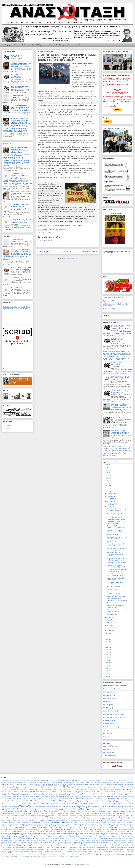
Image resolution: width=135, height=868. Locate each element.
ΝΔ (51, 826)
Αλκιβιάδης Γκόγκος (18, 786)
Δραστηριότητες (29, 804)
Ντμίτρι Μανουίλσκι (65, 828)
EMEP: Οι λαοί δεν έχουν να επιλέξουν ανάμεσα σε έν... (115, 583)
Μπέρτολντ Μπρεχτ (127, 824)
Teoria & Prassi (48, 857)
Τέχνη (16, 844)
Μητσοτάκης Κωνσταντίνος (123, 822)
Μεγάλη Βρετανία (112, 821)
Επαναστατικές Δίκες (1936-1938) (29, 808)
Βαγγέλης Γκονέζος (77, 791)
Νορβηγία (19, 828)
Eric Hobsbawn (121, 850)
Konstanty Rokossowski (79, 853)
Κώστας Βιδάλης (30, 819)
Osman (51, 855)
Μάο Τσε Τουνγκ (55, 821)
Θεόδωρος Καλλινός (19, 812)
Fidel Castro (24, 851)
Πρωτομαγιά (99, 835)
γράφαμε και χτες (80, 70)
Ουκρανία (61, 830)
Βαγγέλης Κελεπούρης (89, 791)
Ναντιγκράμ (20, 826)
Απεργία (130, 788)
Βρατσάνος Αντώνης (63, 795)
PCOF (123, 855)
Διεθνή (44, 232)
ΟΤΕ (43, 830)
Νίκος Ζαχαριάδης (106, 826)
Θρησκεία (79, 812)
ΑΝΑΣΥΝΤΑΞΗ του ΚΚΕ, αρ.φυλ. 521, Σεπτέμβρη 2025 (121, 326)
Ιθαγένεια (109, 812)
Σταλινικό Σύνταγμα (93, 839)
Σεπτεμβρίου (111, 501)
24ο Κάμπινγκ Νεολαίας (82, 782)
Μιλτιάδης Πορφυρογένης (16, 824)
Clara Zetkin (39, 850)
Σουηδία (68, 839)
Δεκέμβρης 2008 (37, 800)
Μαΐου (109, 620)
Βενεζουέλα (77, 793)
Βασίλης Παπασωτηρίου (27, 793)
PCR (3, 857)
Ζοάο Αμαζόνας (114, 810)
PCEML (96, 855)
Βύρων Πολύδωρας (86, 795)
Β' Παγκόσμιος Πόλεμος (65, 791)
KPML (91, 853)
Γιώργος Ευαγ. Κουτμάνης (30, 798)
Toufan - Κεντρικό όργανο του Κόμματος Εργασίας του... (116, 559)
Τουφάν (106, 730)
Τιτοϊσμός (53, 844)
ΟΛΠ (131, 828)
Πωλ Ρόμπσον (122, 835)
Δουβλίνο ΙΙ (19, 804)
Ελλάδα (21, 806)
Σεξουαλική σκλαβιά (84, 837)
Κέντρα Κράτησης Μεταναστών (106, 815)
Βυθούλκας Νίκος (76, 795)
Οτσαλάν (47, 830)
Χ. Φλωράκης (119, 846)
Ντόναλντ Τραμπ (75, 828)
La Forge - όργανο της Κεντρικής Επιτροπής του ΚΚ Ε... (117, 570)
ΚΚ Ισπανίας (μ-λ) (109, 702)
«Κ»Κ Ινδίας (51, 781)
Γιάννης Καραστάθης (108, 797)
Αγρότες (24, 784)
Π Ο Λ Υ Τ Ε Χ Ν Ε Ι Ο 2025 (120, 417)
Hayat (123, 851)
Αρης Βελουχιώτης (60, 790)
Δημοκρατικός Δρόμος (126, 800)
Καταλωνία (46, 815)
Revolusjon (23, 857)
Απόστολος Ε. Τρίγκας (34, 790)
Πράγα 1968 (35, 835)
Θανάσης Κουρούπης (8, 812)
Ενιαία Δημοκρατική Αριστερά (81, 806)
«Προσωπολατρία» (103, 781)
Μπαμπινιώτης (93, 824)
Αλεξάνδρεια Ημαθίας (111, 784)
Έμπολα (60, 806)
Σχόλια (7, 429)
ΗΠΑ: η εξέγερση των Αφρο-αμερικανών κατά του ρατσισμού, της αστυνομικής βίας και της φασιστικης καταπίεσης (16, 208)
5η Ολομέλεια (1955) (118, 782)
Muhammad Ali (20, 855)
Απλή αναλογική (13, 790)
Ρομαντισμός (45, 837)
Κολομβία (38, 817)
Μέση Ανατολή (46, 822)
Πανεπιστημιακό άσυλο (16, 831)
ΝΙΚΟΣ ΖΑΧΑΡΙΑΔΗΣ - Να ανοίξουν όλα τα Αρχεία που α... (117, 514)
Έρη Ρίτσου (113, 808)
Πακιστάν (99, 830)
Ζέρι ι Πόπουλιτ (94, 810)
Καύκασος (73, 815)
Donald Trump (73, 850)
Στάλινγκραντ (82, 839)
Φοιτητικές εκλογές (78, 846)
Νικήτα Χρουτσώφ (86, 826)
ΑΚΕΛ (79, 784)
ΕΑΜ (45, 804)
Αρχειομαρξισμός (94, 790)
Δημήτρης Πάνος (103, 800)
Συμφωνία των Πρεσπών (21, 840)
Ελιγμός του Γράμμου (11, 806)
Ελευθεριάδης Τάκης (125, 804)
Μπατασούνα (101, 824)
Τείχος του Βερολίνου (121, 842)
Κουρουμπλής (88, 817)
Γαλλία (122, 795)
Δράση (70, 45)
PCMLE (104, 855)
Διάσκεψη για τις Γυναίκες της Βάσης (54, 802)
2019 (107, 483)
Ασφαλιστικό (122, 790)
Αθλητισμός (62, 784)
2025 (107, 467)
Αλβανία (97, 784)
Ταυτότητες (112, 842)
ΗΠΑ (132, 810)
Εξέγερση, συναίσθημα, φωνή (116, 587)
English (79, 45)
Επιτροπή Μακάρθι (68, 808)
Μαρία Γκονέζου (71, 821)
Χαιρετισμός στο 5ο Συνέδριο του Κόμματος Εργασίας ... (117, 549)
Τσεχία (130, 844)
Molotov (9, 855)
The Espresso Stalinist (110, 755)
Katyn (40, 853)
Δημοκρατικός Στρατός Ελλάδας (9, 802)
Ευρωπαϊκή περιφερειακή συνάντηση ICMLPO (48, 810)
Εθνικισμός (61, 804)
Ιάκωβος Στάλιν (87, 812)
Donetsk (80, 850)
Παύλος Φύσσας (27, 833)
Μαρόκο (97, 820)
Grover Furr (102, 851)
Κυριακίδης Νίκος (124, 817)
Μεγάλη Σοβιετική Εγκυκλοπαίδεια (17, 822)
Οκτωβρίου (111, 499)
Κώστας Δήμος (38, 819)
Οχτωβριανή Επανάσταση (73, 830)
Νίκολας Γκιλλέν (95, 826)
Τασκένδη (94, 842)
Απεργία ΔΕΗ (4, 790)
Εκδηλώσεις (60, 45)
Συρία (43, 842)
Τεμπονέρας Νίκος (7, 844)
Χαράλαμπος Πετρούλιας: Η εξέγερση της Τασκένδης (120, 405)
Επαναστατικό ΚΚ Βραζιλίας (112, 689)
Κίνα (121, 815)
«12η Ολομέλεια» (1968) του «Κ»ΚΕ (9, 781)
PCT (17, 857)
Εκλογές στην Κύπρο (113, 535)
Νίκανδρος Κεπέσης (73, 826)
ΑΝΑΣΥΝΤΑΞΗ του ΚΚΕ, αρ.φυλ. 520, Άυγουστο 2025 (121, 392)
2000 (107, 673)
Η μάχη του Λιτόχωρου (124, 810)
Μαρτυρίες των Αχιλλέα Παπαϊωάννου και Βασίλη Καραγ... (115, 554)
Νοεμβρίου (110, 496)
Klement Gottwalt (59, 853)
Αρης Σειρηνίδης (71, 790)
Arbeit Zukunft (108, 733)
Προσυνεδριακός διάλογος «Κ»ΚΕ (86, 835)
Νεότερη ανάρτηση (44, 252)
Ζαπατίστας (74, 810)
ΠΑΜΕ (114, 830)
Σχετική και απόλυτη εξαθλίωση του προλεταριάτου (66, 842)
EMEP (94, 849)
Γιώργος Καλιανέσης (42, 798)
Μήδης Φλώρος (92, 822)
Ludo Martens (98, 853)
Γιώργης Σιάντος (18, 798)
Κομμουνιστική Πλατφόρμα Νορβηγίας (115, 717)
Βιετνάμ (85, 793)
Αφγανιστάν (24, 791)
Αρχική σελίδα (66, 252)
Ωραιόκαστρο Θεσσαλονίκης (77, 848)
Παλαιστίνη (106, 830)
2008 (107, 652)
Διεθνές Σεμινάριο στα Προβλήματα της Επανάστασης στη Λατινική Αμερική (86, 802)
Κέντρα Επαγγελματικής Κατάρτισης (89, 815)
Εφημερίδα (66, 810)
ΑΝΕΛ (89, 786)
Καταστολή (53, 815)
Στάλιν (73, 839)
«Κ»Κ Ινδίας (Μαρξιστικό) (61, 781)
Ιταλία (52, 813)
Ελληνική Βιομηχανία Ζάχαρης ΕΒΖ (38, 806)
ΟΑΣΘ (87, 828)
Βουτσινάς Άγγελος (33, 795)
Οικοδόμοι (97, 828)
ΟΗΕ (91, 828)
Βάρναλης (104, 791)
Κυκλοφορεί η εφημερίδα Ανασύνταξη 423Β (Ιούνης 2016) (117, 566)
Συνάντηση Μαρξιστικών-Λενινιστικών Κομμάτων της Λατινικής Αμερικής (97, 840)
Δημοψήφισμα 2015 (31, 802)
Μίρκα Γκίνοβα (27, 824)
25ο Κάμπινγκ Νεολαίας (95, 782)
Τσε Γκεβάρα (124, 844)
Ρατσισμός (6, 837)
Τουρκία (49, 232)
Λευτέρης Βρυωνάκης (122, 819)
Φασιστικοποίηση (46, 846)
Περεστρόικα (36, 833)
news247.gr (28, 855)
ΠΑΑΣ (85, 830)
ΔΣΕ (39, 804)
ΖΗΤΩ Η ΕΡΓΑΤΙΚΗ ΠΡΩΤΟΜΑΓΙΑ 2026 (117, 339)
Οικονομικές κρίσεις (123, 828)
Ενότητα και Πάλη (116, 806)
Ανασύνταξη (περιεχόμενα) (55, 786)
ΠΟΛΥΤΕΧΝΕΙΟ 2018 (17, 278)
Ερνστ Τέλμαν (121, 808)
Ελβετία (117, 804)
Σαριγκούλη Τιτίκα (64, 837)
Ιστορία (34, 813)
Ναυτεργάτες (45, 826)
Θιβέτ (74, 812)
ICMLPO (106, 736)
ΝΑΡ (26, 826)
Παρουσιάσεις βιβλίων (13, 833)
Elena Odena (87, 849)
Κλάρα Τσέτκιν (19, 817)
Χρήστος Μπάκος (32, 848)
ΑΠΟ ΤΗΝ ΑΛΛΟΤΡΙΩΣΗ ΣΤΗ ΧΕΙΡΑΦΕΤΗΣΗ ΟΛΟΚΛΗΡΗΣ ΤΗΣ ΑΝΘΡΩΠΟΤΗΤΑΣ (120, 378)
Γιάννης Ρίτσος (129, 797)
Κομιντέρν (54, 817)
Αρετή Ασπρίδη (51, 790)
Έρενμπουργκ (106, 808)
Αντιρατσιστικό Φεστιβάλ (8, 788)
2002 (107, 668)
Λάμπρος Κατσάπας (79, 819)
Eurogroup (4, 851)
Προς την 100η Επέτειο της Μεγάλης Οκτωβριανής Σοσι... (116, 527)
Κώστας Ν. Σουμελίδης (49, 819)
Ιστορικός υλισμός (45, 814)
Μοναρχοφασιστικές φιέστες (72, 824)
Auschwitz (10, 850)
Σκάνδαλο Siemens (128, 837)
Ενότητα (105, 806)
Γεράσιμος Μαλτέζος (51, 797)
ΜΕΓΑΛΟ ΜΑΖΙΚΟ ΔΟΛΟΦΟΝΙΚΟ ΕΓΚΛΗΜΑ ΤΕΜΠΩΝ (21, 87)
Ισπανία (26, 813)
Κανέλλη (66, 814)
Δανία (11, 800)
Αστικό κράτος (114, 790)
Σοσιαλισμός (28, 839)
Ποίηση (17, 835)
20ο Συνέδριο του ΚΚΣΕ (28, 782)
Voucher (74, 857)
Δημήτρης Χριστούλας (114, 800)
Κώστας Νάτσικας (60, 819)
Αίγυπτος (69, 784)
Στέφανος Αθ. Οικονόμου (128, 839)
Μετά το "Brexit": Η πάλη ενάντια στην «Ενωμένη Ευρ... (116, 545)
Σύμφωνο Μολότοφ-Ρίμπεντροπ (36, 840)
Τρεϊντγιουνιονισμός (93, 844)
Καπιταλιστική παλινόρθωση (119, 813)
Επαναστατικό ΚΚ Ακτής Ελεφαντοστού (115, 686)
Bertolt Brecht (17, 849)
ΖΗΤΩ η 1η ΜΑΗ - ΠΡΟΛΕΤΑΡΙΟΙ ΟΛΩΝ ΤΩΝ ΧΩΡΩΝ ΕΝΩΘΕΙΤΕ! (21, 269)
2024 (107, 470)
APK (126, 848)
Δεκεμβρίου (111, 494)
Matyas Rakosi (116, 853)
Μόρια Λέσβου (84, 824)
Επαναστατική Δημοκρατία (111, 746)
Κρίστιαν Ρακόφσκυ (106, 817)
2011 (107, 644)
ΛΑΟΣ (87, 819)
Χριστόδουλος (41, 848)
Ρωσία (57, 837)
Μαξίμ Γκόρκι (46, 821)
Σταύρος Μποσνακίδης (116, 839)
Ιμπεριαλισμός (116, 812)
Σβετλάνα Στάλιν (74, 837)
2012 (107, 642)
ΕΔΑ (50, 804)
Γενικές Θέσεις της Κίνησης (38, 797)
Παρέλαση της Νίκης (99, 831)
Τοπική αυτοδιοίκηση (64, 844)
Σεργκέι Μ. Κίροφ (94, 837)
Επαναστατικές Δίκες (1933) (9, 808)
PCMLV (111, 855)
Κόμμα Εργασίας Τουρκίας (111, 711)
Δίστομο (132, 802)
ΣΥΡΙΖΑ (49, 842)
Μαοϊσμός (63, 820)
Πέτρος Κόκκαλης (104, 833)
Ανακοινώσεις (28, 786)
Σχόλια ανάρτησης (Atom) (71, 258)
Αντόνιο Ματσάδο (69, 788)
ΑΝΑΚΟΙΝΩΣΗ (111, 541)
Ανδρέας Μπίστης (72, 786)
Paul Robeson (76, 855)
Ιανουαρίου (111, 631)
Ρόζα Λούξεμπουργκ (28, 837)
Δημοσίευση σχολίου (46, 240)
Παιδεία (91, 829)
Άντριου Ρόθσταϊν (88, 788)
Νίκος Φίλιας (127, 826)
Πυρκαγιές (108, 835)
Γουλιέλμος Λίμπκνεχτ (89, 798)
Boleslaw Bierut (26, 850)
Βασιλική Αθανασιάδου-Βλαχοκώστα (52, 793)
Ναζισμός (14, 826)
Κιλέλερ (116, 815)
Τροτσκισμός (111, 844)
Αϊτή (75, 784)
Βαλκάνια (98, 791)
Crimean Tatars (53, 850)
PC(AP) (83, 855)
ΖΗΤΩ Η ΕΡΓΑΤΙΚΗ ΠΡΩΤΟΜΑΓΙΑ (16, 56)
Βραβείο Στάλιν (44, 795)
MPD (14, 855)
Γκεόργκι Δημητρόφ (76, 798)
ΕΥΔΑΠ (14, 810)
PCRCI (8, 857)
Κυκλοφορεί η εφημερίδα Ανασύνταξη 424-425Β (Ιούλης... (117, 531)
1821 (4, 782)
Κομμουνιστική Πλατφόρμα (65, 817)
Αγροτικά (30, 784)
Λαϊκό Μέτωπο (69, 819)
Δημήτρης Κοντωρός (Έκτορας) (91, 800)
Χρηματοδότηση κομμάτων (17, 848)
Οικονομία (111, 828)
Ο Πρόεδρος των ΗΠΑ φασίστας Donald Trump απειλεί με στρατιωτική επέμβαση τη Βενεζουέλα (21, 222)
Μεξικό (38, 822)
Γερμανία (60, 797)
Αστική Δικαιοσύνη (104, 790)
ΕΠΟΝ (76, 808)
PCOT (129, 855)
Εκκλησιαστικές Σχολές (98, 804)
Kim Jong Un (51, 853)
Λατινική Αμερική (95, 819)
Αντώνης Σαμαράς (109, 788)
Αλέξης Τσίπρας (8, 786)
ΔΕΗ (16, 800)
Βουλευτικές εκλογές (20, 795)
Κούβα (81, 817)
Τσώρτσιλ (12, 846)
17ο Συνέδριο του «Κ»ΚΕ (128, 781)
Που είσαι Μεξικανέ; (113, 603)
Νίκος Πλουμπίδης (118, 826)
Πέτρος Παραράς (114, 833)
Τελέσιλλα (130, 842)
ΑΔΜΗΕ (56, 784)
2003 (107, 665)
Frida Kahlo (75, 851)
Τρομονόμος (103, 844)
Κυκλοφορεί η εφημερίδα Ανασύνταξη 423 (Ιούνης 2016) (117, 600)
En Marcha (103, 849)
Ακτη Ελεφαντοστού (88, 784)
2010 (107, 647)
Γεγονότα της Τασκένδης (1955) (21, 797)
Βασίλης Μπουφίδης (14, 793)
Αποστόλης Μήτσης (23, 790)
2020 (107, 481)
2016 (107, 491)
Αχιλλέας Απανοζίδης (40, 791)
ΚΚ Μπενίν (127, 815)
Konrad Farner (68, 853)
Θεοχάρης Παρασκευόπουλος (46, 812)
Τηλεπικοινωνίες (45, 844)
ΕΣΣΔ (3, 810)
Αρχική (7, 45)
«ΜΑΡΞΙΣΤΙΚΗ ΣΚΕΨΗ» (80, 781)
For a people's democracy (36, 851)
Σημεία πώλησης (104, 837)
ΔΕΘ (20, 800)
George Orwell (83, 851)
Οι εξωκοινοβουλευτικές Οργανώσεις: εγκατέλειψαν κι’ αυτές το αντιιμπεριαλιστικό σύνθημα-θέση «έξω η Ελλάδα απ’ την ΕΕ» (122, 434)
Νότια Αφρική (28, 828)
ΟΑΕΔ (82, 828)
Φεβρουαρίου (111, 628)
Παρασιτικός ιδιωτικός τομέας (74, 831)
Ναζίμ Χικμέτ (5, 826)
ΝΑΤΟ (37, 826)
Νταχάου (46, 828)
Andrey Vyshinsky (110, 848)
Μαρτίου (110, 625)
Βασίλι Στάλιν (39, 793)
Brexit (33, 850)
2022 (107, 475)
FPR (46, 851)
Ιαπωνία (94, 812)
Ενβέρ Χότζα (68, 806)
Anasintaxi (61, 230)
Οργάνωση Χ (16, 830)
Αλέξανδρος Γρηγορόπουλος (126, 784)
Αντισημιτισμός (22, 788)
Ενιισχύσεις (92, 806)
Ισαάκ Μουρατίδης (8, 814)
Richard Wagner (31, 857)
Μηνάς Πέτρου (100, 822)
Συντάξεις (37, 842)
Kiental (44, 853)
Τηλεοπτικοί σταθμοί (35, 844)
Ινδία (123, 812)
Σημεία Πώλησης (38, 45)
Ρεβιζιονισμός (15, 837)
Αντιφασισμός (30, 788)
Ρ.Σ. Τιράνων (131, 835)
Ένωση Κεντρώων (128, 806)
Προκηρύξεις (72, 835)
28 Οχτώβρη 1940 (107, 782)
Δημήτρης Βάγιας (55, 800)
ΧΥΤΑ (67, 848)
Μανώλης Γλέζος (37, 821)
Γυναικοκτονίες (125, 798)
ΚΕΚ (78, 815)
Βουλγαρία (10, 795)
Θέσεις (16, 45)
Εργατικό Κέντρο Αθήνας (95, 808)
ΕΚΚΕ (89, 804)
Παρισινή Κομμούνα (123, 831)
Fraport (68, 851)
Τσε (118, 844)
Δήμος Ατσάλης (21, 802)
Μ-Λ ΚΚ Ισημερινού (109, 724)
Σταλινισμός (104, 839)
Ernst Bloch (129, 850)
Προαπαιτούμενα (43, 835)
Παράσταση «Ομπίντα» (88, 831)
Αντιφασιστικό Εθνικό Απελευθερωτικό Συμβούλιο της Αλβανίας (49, 788)
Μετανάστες (56, 822)
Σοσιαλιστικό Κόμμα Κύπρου (58, 839)
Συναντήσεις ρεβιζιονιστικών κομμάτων (55, 840)
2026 (107, 465)
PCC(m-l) (89, 855)
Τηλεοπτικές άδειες (24, 844)
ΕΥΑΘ (9, 810)
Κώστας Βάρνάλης (19, 819)
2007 (107, 655)
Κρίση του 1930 (97, 817)
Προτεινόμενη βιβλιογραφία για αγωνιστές (116, 301)
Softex (37, 857)
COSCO (46, 850)
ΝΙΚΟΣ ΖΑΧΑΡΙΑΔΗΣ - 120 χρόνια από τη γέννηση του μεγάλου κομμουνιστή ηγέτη (117, 448)
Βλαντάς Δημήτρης (92, 793)
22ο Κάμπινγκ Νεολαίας (54, 782)
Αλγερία (103, 784)
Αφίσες (50, 45)
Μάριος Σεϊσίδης (81, 820)
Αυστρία (10, 791)
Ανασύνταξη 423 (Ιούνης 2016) (116, 596)
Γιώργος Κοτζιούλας (64, 798)
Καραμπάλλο (10, 815)
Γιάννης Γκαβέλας (86, 797)
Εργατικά (82, 808)
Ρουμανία (51, 837)
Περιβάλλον (43, 833)
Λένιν (112, 819)
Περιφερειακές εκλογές (54, 833)
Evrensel (106, 749)
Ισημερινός (17, 813)
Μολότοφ (61, 824)
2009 (107, 650)
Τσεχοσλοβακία (5, 846)
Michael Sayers (125, 853)
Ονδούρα (4, 830)
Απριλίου (110, 623)
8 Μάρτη (11, 784)
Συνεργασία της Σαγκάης (28, 842)
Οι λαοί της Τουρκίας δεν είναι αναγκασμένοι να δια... (116, 579)
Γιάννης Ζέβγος (97, 797)
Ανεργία (95, 786)
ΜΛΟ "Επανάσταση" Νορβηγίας (113, 727)
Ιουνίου (109, 617)
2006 (107, 658)
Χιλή (3, 848)
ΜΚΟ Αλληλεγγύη (46, 824)
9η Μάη (17, 784)
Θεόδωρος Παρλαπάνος (31, 812)
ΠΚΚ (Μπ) (11, 835)
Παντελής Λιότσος (42, 831)
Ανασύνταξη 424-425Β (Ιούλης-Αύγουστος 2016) (116, 523)
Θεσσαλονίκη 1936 (66, 812)
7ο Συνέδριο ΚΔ (129, 782)
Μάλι (30, 821)
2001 (107, 671)
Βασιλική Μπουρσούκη (67, 793)
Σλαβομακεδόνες (6, 839)
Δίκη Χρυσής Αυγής (123, 802)
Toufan (55, 857)
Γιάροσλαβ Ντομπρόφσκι (7, 798)
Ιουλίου (109, 507)
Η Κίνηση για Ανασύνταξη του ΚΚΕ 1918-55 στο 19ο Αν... (117, 606)
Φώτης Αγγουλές (110, 846)
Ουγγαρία (54, 830)
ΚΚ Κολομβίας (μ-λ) (109, 705)
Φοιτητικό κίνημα (89, 846)
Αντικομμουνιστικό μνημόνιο (126, 786)
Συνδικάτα (18, 842)
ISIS (13, 853)
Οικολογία (104, 828)
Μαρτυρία (104, 821)
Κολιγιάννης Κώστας (29, 817)
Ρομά (37, 837)
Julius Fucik (26, 853)
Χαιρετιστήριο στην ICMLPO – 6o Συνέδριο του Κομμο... (117, 538)
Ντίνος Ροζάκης (55, 828)
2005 (107, 660)
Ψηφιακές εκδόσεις (109, 309)
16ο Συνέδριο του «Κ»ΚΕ (115, 781)
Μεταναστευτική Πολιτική (70, 822)
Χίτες (7, 848)
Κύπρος (115, 817)
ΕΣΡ (131, 808)
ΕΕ (54, 804)
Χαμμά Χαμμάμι (128, 846)
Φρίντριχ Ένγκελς (100, 846)
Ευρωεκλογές (30, 810)
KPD (87, 853)
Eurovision (10, 851)
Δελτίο (46, 800)
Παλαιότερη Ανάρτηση (90, 252)
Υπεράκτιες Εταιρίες (36, 846)
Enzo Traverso (113, 850)
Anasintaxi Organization (15, 308)
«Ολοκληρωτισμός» (93, 781)
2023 (107, 473)
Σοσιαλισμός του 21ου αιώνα (42, 839)
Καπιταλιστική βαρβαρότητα (100, 813)
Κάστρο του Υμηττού (38, 815)
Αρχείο (85, 790)
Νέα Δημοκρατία (60, 826)
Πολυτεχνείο (26, 835)
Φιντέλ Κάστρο (68, 846)
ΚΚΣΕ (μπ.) (12, 817)
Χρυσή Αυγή (59, 848)
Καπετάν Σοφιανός (86, 814)
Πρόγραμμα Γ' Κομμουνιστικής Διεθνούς (58, 835)
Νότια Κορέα (37, 828)
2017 (107, 489)
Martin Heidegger (107, 853)
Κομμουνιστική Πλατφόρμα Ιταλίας (114, 714)
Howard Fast (129, 851)
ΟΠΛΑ (9, 830)
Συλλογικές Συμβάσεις (8, 840)
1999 (107, 676)
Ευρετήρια (20, 810)
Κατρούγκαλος (65, 815)
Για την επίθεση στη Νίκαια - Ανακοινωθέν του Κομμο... (115, 575)
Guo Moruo (110, 851)
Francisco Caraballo (54, 851)
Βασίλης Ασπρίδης (113, 791)
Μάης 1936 (25, 821)
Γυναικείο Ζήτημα (114, 798)
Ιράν (132, 812)
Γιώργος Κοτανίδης (53, 798)
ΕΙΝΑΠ (67, 804)
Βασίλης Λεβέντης (123, 791)
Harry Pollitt (117, 851)
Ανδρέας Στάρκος (82, 786)
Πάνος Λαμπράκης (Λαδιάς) (30, 831)
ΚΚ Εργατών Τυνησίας (110, 698)
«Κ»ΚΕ (70, 781)
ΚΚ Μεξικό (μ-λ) (108, 708)
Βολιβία (112, 793)
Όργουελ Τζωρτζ (24, 830)
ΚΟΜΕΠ (46, 817)
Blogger (88, 864)
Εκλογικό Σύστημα (109, 804)
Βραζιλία (54, 795)
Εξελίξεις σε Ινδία (112, 614)
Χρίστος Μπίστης (50, 848)
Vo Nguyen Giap (67, 857)
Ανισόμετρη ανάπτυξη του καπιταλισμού (109, 786)
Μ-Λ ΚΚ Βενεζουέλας (110, 721)
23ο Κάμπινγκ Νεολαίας (69, 782)
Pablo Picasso (67, 855)
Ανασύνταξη (38, 786)
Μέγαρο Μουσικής (30, 822)
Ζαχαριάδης (82, 810)
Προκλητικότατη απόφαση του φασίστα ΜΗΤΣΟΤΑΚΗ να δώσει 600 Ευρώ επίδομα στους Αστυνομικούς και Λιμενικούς (21, 108)
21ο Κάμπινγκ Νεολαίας (41, 782)
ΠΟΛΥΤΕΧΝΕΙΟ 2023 (17, 96)
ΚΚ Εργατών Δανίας (109, 695)
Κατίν (58, 815)
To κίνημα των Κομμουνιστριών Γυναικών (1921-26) (116, 593)
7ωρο (5, 784)
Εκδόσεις (25, 45)
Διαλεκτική (40, 802)
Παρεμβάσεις (110, 831)
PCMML (117, 855)
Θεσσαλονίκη (57, 812)
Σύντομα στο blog (112, 589)
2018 (107, 486)
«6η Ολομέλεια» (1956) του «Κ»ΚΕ (27, 781)
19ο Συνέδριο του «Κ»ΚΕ (14, 782)
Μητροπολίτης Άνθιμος (110, 822)
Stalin (42, 857)
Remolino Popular (109, 752)
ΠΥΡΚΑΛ (115, 835)
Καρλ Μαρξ (28, 815)
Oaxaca (40, 855)
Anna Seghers (120, 848)
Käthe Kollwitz (33, 853)
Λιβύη (8, 820)
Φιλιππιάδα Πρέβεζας (57, 846)
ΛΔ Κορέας (104, 819)
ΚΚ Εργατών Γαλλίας (110, 692)
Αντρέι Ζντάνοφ (79, 788)
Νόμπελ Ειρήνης (11, 828)
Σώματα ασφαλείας (85, 842)
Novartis (35, 855)
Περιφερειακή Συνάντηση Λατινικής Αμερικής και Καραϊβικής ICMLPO (79, 833)
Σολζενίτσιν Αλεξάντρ (18, 839)
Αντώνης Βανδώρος (99, 788)
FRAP (63, 851)
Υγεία (27, 846)
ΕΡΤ (127, 808)
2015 (107, 634)
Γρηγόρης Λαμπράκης (102, 798)
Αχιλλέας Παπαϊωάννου (52, 791)
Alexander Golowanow (99, 848)
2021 (107, 478)
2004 (107, 663)
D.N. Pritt (61, 849)
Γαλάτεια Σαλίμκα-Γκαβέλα (113, 795)
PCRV (13, 857)
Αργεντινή (43, 790)
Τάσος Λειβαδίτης (104, 842)
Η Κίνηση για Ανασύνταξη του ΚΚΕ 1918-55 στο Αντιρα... (117, 611)
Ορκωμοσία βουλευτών (35, 830)
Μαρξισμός (90, 821)
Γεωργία (67, 797)
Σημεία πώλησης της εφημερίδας (113, 298)
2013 (107, 639)
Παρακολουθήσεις (52, 831)
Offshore (46, 855)
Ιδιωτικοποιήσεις (102, 812)
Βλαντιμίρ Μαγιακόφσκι (104, 793)
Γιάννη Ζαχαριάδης (76, 797)
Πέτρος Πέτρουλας (124, 833)
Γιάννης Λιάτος (120, 797)
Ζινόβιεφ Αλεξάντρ (104, 810)
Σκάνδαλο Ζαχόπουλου (115, 837)
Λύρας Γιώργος (17, 821)
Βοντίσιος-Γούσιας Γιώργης (122, 793)
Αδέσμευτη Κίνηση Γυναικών (43, 784)
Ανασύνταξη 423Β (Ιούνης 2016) (116, 563)
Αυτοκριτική (16, 791)
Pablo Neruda (58, 855)
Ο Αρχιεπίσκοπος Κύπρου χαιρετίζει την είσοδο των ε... (116, 518)
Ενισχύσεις (99, 806)
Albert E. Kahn (88, 848)
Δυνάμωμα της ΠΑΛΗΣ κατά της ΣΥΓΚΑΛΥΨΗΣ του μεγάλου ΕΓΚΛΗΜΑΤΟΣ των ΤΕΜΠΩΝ (21, 65)
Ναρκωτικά (31, 826)
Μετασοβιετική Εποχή (82, 822)
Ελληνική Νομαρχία (52, 806)
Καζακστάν (60, 813)
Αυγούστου (111, 504)
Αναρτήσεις (8, 426)
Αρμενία (80, 790)
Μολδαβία (54, 824)
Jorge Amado (18, 853)
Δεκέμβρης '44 (26, 800)
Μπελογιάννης (109, 824)
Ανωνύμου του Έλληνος (121, 788)
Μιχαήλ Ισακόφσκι (36, 824)
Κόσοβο (76, 817)
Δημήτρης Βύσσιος (66, 800)
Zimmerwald (81, 857)
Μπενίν (118, 824)
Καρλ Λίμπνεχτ (19, 815)
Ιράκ (127, 812)
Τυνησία (19, 846)
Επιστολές (59, 808)
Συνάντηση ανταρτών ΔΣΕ (73, 840)
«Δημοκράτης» (41, 781)
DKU (66, 850)
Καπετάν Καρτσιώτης (75, 814)
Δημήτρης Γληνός (77, 800)
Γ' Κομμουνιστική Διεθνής (98, 795)
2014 (107, 637)
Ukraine (60, 857)
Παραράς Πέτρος (62, 831)
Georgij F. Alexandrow (93, 851)
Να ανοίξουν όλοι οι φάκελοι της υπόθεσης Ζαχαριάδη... (116, 510)
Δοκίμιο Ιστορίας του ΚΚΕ (9, 804)
